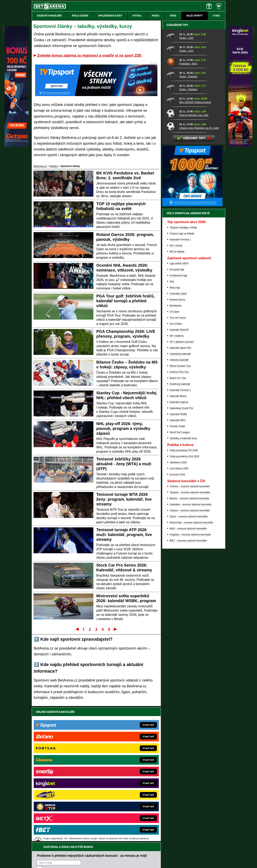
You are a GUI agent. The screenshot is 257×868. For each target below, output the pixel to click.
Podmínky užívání (90, 862)
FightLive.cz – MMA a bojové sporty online (64, 764)
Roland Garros (177, 440)
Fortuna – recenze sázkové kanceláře (190, 627)
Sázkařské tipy (177, 165)
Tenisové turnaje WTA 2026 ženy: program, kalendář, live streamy (124, 499)
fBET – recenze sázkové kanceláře (188, 681)
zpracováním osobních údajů (73, 736)
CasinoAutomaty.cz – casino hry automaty (120, 770)
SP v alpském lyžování (182, 482)
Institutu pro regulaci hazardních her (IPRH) (130, 828)
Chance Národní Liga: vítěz (194, 255)
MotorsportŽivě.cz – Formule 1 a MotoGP (63, 788)
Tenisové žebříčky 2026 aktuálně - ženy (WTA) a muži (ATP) (124, 464)
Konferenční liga (178, 416)
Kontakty (47, 862)
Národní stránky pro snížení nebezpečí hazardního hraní (176, 853)
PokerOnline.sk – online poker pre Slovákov (121, 812)
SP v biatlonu (177, 476)
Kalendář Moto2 (178, 536)
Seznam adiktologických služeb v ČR (109, 853)
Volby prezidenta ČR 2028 (184, 591)
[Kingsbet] (240, 146)
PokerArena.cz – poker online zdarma (61, 800)
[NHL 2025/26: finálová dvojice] (171, 241)
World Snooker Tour (180, 506)
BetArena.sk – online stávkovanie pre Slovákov (122, 782)
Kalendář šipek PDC (181, 488)
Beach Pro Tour (178, 518)
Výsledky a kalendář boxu (183, 579)
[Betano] (17, 146)
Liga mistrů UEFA (179, 404)
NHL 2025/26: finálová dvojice (195, 243)
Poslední (116, 629)
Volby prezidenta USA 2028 (184, 597)
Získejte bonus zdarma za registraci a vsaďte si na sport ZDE (89, 55)
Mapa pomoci (137, 853)
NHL (172, 422)
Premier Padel (177, 567)
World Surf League (180, 573)
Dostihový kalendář (180, 524)
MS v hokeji (176, 386)
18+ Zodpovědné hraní (160, 862)
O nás (35, 862)
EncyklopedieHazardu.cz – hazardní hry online (122, 764)
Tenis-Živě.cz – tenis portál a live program (63, 782)
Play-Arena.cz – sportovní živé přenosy (62, 794)
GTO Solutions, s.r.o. (190, 862)
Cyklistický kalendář (180, 494)
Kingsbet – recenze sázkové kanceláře (190, 675)
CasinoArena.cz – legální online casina (62, 812)
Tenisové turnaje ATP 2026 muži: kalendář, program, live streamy (124, 535)
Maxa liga (175, 428)
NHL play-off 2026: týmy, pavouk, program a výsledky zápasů (123, 428)
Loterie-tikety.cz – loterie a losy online (117, 776)
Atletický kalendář (179, 500)
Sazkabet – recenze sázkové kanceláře (191, 645)
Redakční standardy (66, 862)
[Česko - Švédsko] (171, 215)
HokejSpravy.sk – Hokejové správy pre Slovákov (123, 794)
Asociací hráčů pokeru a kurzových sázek (57, 832)
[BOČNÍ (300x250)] (192, 345)
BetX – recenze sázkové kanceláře (188, 669)
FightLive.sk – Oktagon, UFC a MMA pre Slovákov (124, 788)
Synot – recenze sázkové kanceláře (189, 657)
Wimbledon (176, 446)
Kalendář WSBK (178, 554)
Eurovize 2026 (177, 615)
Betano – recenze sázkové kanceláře (189, 639)
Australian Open (178, 434)
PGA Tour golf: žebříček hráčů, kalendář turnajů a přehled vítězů (126, 301)
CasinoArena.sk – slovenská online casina (120, 806)
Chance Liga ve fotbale (182, 374)
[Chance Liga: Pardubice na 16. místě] (171, 266)
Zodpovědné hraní (197, 828)
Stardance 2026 (178, 603)
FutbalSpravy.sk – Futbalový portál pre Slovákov (123, 800)
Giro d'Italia (176, 464)
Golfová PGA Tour (179, 512)
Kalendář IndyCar (179, 542)
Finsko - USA (186, 178)
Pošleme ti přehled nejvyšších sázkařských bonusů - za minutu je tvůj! (92, 720)
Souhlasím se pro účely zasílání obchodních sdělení (86, 736)
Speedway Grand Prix (181, 548)
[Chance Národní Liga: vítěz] (171, 253)
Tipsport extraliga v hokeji (183, 368)
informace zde (102, 845)
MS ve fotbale (177, 392)
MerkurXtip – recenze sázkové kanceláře (191, 663)
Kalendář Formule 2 (180, 530)
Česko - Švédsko (188, 217)
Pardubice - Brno (188, 204)
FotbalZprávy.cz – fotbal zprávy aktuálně (63, 770)
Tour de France (178, 458)
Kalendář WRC (178, 561)
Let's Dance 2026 (179, 609)
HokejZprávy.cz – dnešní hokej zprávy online (65, 776)
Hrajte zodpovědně (43, 840)
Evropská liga (177, 410)
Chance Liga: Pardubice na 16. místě (199, 268)
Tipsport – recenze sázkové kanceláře (190, 633)
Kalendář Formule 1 (180, 380)
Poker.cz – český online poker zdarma (61, 806)
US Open (175, 452)
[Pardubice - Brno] (171, 202)
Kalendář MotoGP (179, 470)
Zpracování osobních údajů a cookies (124, 862)
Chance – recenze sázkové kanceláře (190, 651)
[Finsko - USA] (171, 176)
